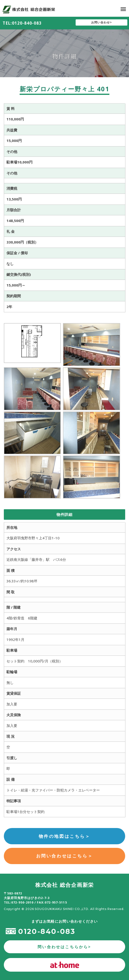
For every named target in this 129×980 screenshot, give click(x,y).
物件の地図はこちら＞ (65, 836)
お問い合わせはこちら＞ (65, 856)
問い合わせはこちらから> (64, 947)
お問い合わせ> (102, 22)
